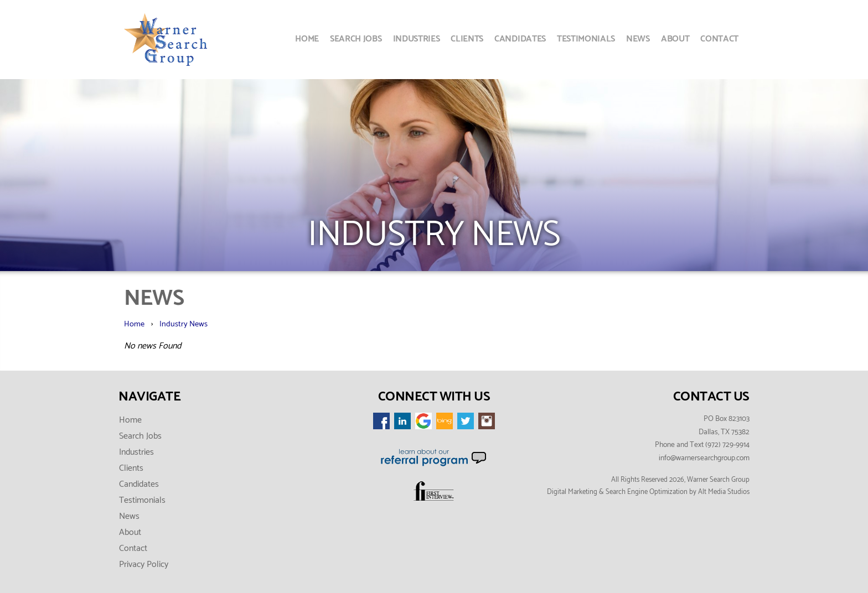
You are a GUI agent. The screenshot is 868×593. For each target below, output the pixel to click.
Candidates (520, 39)
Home (307, 39)
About (675, 39)
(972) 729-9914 (727, 445)
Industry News (184, 324)
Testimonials (586, 39)
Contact (719, 39)
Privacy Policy (144, 565)
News (638, 39)
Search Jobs (356, 39)
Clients (467, 39)
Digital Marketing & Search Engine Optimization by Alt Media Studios (648, 492)
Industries (417, 39)
